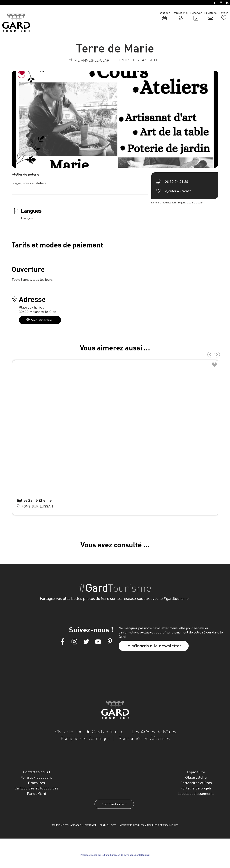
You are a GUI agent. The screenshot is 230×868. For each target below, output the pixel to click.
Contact (90, 825)
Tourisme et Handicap (66, 825)
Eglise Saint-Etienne (34, 500)
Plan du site (108, 825)
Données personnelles (163, 825)
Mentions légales (132, 825)
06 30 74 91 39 (177, 182)
